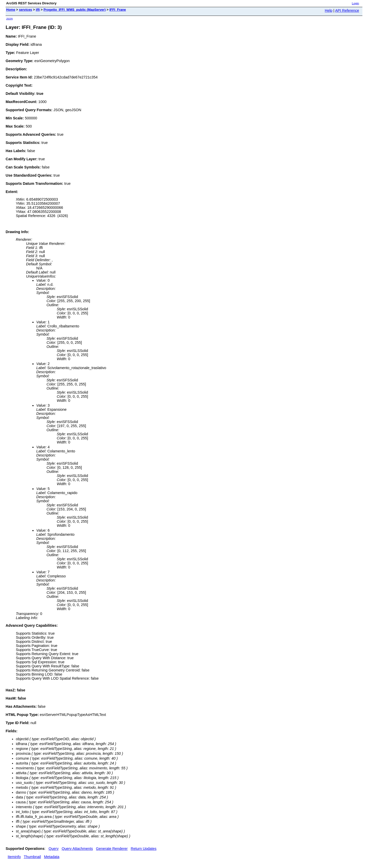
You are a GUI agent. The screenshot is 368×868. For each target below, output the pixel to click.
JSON (9, 19)
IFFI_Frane (118, 10)
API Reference (347, 10)
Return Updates (144, 849)
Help (329, 10)
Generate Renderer (112, 849)
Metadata (52, 857)
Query (54, 849)
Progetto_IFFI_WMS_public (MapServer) (74, 10)
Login (355, 3)
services (25, 10)
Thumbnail (32, 857)
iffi (38, 10)
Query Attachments (77, 849)
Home (11, 10)
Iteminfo (14, 857)
